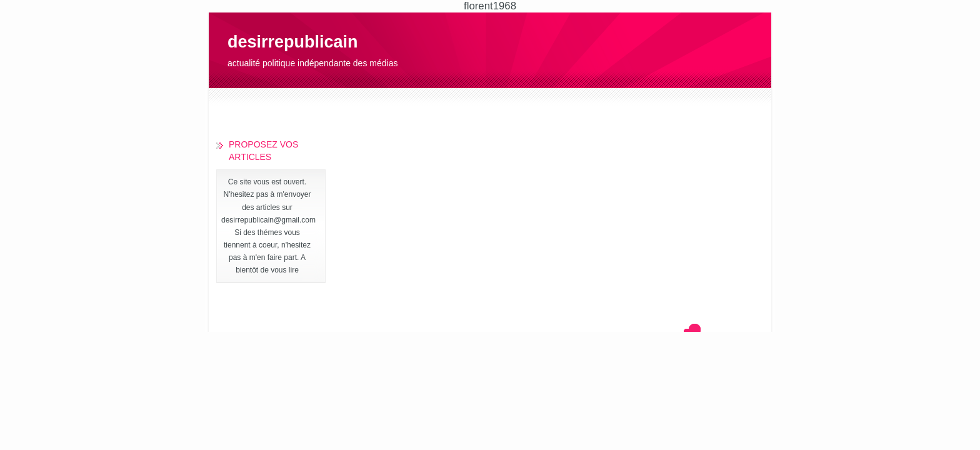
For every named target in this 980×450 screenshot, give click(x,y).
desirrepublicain (293, 42)
